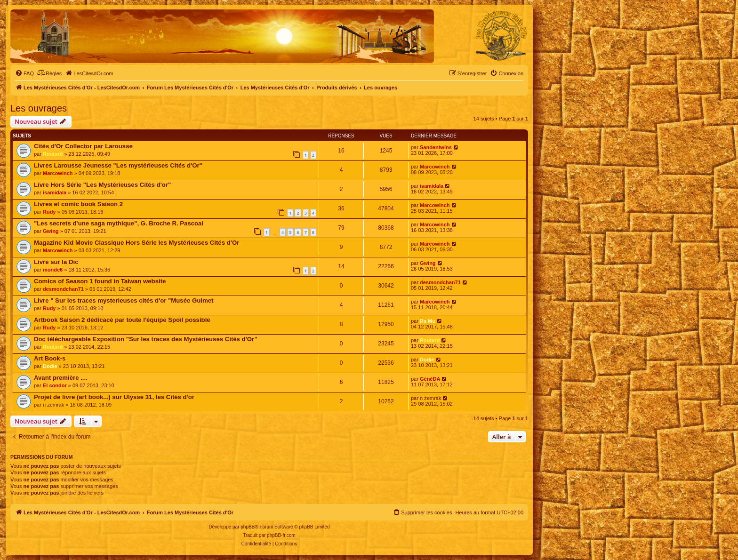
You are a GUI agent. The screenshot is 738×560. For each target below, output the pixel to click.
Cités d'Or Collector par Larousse (83, 146)
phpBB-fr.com (281, 535)
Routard (53, 154)
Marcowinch (58, 173)
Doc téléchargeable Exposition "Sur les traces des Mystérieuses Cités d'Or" (145, 339)
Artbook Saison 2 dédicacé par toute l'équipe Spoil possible (122, 320)
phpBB (248, 527)
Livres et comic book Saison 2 (78, 204)
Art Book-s (50, 358)
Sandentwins (436, 147)
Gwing (51, 231)
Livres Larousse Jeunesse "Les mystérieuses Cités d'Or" (118, 165)
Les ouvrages (39, 108)
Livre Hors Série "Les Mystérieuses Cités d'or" (102, 185)
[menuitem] (24, 73)
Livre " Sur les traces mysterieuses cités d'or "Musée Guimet (124, 300)
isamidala (55, 192)
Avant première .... (61, 378)
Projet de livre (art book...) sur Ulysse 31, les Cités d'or (114, 397)
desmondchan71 (63, 289)
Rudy (49, 212)
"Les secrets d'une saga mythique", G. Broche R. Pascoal (119, 223)
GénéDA (430, 379)
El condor (55, 385)
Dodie (50, 366)
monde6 (53, 270)
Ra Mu (428, 321)
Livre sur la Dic (56, 262)
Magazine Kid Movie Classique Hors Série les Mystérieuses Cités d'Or (136, 243)
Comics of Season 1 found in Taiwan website (100, 281)
